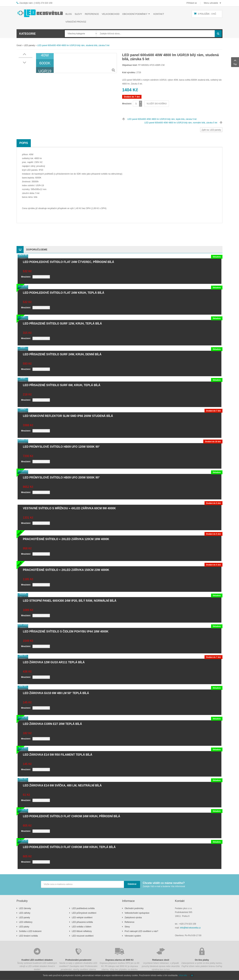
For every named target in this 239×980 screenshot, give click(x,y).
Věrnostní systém (133, 936)
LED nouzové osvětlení (83, 936)
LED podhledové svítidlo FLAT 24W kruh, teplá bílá (64, 293)
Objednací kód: (130, 65)
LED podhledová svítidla (83, 908)
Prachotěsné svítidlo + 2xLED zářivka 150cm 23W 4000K (66, 570)
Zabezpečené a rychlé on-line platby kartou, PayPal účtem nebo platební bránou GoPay (202, 957)
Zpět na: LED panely (211, 130)
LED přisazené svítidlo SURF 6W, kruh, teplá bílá (62, 385)
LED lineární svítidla (28, 936)
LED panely (29, 45)
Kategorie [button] (27, 34)
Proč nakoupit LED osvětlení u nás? (141, 931)
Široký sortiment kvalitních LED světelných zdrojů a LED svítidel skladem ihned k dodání (37, 959)
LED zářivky (25, 913)
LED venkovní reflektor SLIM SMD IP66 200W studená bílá (68, 416)
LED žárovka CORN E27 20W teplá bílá (52, 724)
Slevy (127, 927)
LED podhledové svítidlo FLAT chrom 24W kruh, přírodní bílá (72, 816)
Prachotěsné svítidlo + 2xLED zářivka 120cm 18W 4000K (66, 539)
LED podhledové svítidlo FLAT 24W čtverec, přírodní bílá (68, 262)
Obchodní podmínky (134, 908)
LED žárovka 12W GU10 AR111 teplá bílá (54, 662)
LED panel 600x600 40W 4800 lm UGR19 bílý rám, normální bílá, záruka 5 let (181, 123)
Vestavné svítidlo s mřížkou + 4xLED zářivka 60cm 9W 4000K (69, 508)
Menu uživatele (211, 3)
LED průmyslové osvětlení (84, 913)
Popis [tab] (24, 143)
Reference (129, 922)
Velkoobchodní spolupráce (137, 913)
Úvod (19, 45)
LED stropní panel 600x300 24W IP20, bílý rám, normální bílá (70, 601)
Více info (183, 975)
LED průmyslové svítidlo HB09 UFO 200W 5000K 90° (61, 478)
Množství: (127, 104)
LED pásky (24, 927)
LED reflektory (26, 922)
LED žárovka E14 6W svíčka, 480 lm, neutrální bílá (62, 785)
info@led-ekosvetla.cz (190, 928)
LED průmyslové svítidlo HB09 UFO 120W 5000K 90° (61, 447)
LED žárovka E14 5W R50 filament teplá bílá (58, 755)
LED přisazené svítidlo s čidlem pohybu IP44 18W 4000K (66, 631)
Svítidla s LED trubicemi (30, 931)
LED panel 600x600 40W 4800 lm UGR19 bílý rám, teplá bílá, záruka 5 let (162, 119)
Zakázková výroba (133, 918)
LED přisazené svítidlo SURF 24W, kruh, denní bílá (62, 354)
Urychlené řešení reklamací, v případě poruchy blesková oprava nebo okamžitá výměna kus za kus (161, 959)
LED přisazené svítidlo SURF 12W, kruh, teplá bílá (62, 324)
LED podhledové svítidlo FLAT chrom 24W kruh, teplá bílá (69, 847)
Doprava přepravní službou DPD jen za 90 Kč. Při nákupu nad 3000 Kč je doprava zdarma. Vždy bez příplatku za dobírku (120, 959)
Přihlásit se (192, 3)
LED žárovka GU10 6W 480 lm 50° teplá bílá (56, 693)
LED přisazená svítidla (82, 922)
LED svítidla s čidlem (82, 927)
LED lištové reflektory (82, 931)
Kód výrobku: (129, 73)
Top (235, 62)
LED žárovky (25, 908)
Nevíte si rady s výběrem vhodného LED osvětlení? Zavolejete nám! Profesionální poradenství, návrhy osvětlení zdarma (78, 959)
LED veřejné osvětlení (82, 918)
